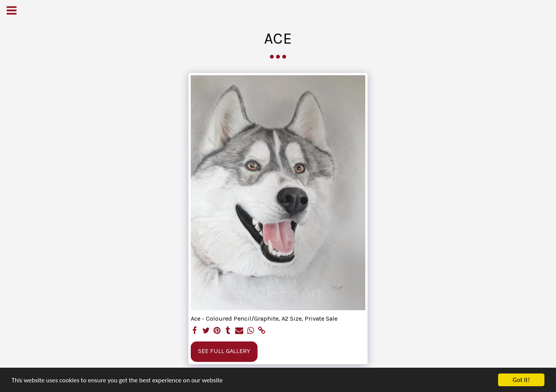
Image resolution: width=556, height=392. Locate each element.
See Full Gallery (224, 351)
